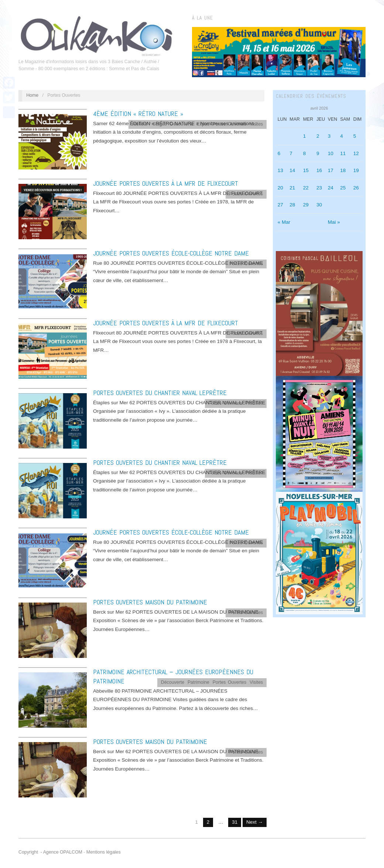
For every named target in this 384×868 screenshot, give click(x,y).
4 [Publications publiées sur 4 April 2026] (342, 136)
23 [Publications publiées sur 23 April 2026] (319, 188)
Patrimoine (198, 682)
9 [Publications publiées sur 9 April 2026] (318, 153)
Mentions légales (104, 852)
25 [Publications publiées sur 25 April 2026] (343, 188)
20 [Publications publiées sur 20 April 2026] (280, 188)
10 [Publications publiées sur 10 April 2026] (331, 153)
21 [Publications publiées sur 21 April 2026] (292, 188)
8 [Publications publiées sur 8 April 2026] (305, 153)
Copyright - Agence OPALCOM (50, 852)
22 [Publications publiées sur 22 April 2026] (306, 188)
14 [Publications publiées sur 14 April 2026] (292, 170)
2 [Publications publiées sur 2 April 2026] (318, 136)
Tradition (254, 403)
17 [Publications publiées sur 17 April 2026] (331, 170)
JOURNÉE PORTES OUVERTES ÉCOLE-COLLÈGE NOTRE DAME (171, 253)
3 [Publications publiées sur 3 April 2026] (329, 136)
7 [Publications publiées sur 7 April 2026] (291, 153)
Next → (255, 822)
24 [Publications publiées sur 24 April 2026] (331, 188)
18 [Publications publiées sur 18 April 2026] (343, 170)
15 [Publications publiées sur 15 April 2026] (306, 170)
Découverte (182, 124)
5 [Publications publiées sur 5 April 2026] (355, 136)
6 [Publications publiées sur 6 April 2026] (279, 153)
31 (235, 822)
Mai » (334, 222)
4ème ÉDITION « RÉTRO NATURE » (138, 114)
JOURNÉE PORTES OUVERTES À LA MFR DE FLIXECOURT (166, 183)
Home (32, 95)
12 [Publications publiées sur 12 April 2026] (356, 153)
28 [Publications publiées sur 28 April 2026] (292, 205)
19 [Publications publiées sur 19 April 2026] (356, 170)
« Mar (284, 222)
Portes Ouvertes (229, 124)
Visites (256, 124)
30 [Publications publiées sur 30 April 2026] (319, 205)
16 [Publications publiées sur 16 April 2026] (319, 170)
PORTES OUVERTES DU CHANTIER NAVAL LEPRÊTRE (160, 393)
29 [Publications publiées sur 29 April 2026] (306, 205)
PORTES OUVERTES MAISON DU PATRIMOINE (150, 602)
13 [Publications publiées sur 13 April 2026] (280, 170)
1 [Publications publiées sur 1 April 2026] (305, 136)
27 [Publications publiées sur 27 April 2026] (280, 205)
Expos (203, 124)
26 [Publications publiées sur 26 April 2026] (356, 188)
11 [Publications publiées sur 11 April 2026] (343, 153)
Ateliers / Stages (150, 124)
